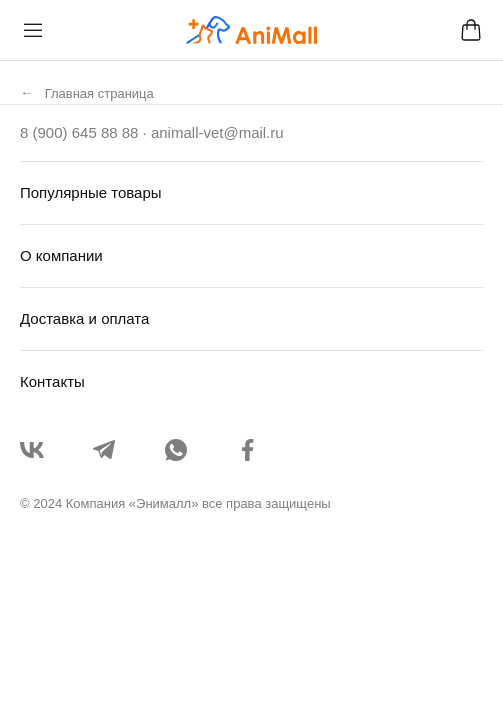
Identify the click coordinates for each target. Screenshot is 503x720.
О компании (61, 255)
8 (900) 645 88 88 (79, 132)
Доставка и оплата (84, 318)
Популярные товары (91, 192)
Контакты (52, 381)
